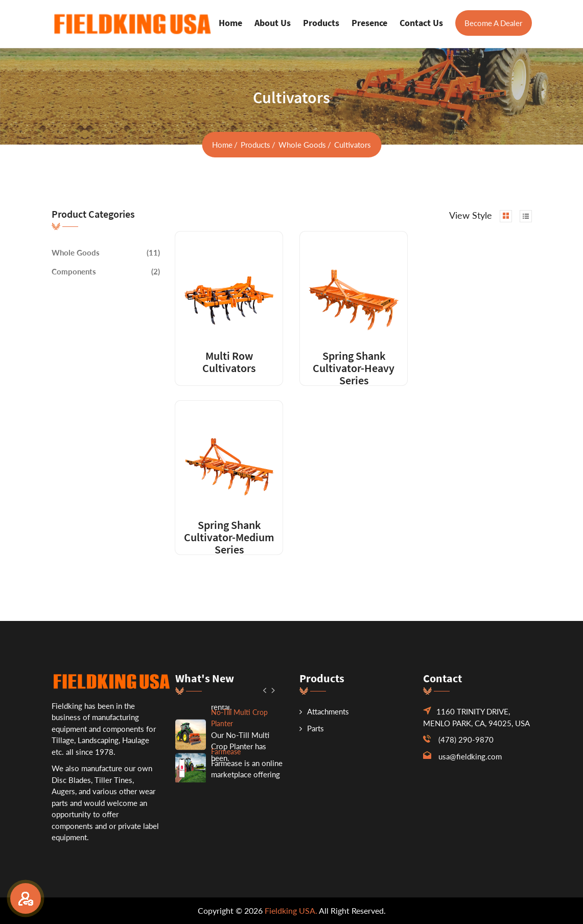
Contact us (421, 23)
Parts (312, 728)
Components (74, 271)
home (222, 145)
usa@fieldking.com (470, 756)
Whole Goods (302, 145)
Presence (369, 23)
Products (321, 23)
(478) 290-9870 (466, 740)
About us (273, 23)
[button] (266, 690)
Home (230, 23)
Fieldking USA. (291, 910)
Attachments (324, 711)
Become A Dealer (493, 23)
